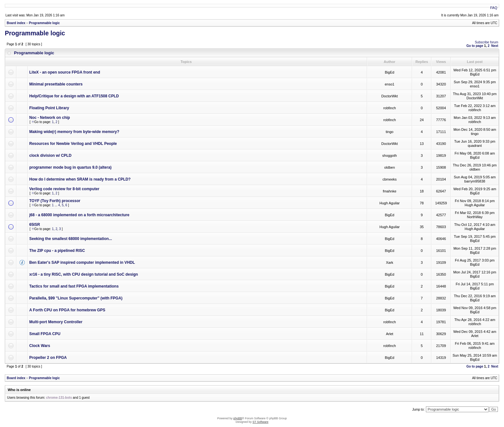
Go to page (475, 46)
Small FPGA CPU (45, 334)
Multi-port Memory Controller (56, 322)
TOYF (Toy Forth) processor (55, 201)
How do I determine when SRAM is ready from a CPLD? (80, 179)
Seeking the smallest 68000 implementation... (71, 239)
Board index (16, 23)
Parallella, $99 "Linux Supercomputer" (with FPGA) (76, 298)
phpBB (238, 418)
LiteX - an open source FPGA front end (65, 72)
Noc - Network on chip (50, 118)
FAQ (494, 8)
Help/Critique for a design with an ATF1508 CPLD (74, 96)
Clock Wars (40, 346)
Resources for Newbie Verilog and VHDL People (73, 144)
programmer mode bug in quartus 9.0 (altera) (70, 167)
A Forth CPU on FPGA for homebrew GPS (67, 310)
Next (495, 46)
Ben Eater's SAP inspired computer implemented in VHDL (82, 262)
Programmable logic (44, 23)
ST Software (261, 422)
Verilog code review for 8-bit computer (64, 189)
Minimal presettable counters (56, 84)
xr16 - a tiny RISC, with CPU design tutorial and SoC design (84, 274)
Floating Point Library (49, 108)
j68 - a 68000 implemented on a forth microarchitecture (79, 215)
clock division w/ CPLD (50, 156)
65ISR (35, 225)
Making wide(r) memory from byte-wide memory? (74, 132)
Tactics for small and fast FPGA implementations (74, 286)
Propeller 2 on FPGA (48, 358)
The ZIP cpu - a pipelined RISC (57, 251)
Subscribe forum (486, 42)
